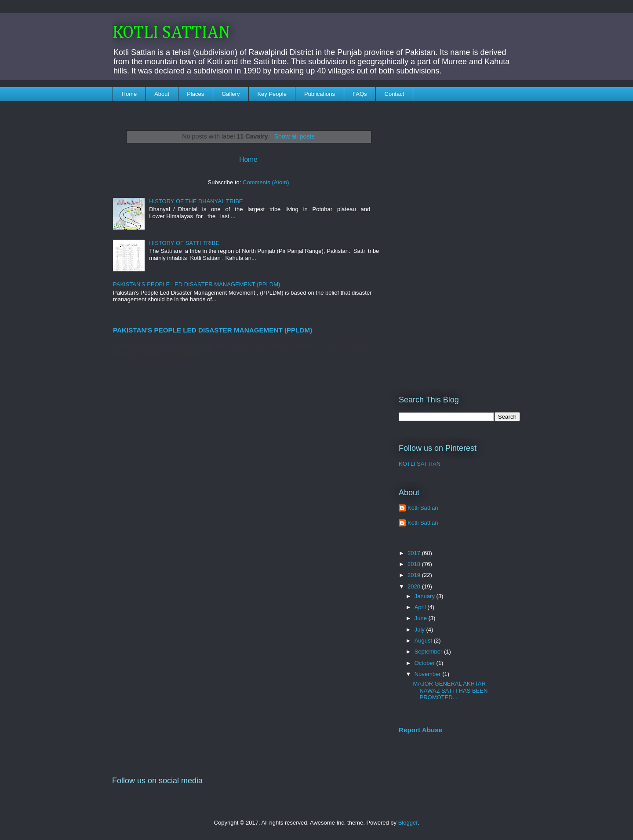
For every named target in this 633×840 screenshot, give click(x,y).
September (429, 652)
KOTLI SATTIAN (171, 33)
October (426, 663)
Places (195, 94)
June (422, 618)
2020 (415, 586)
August (424, 641)
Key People (272, 94)
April (421, 607)
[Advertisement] (459, 242)
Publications (320, 94)
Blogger (408, 823)
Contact (395, 94)
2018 (415, 564)
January (426, 596)
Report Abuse (420, 730)
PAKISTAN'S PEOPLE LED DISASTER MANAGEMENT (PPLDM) (196, 284)
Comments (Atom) (266, 182)
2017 (415, 553)
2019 (415, 575)
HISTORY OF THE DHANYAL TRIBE (196, 201)
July (420, 630)
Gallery (231, 94)
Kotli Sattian (423, 508)
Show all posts (295, 136)
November (429, 674)
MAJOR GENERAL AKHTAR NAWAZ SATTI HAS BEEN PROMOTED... (450, 690)
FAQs (360, 94)
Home (129, 94)
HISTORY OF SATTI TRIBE (184, 243)
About (162, 94)
